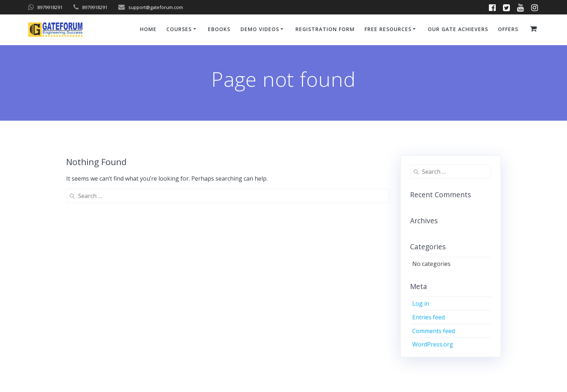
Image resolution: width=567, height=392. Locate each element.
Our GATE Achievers (458, 29)
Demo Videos (260, 29)
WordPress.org (433, 344)
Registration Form (325, 29)
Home (148, 29)
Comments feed (434, 331)
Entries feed (429, 317)
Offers (508, 29)
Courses (179, 29)
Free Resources (388, 29)
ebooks (219, 29)
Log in (421, 303)
